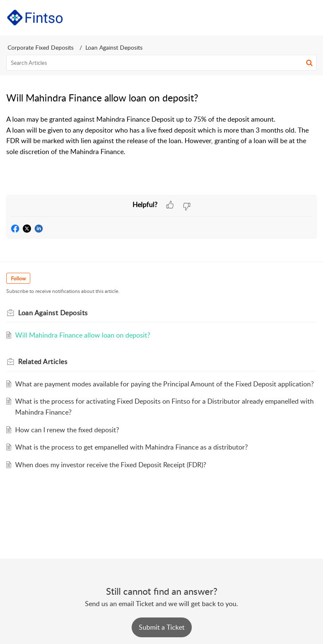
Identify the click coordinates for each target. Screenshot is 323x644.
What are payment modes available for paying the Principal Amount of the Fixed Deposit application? (164, 384)
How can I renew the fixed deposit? (67, 430)
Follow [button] (18, 278)
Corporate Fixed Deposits (41, 47)
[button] (288, 18)
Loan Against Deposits (114, 47)
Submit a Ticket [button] (162, 627)
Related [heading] (43, 362)
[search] (161, 63)
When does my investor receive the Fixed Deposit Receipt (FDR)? (111, 465)
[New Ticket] (162, 627)
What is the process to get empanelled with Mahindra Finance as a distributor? (131, 447)
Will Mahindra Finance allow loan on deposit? (83, 335)
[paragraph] (161, 136)
